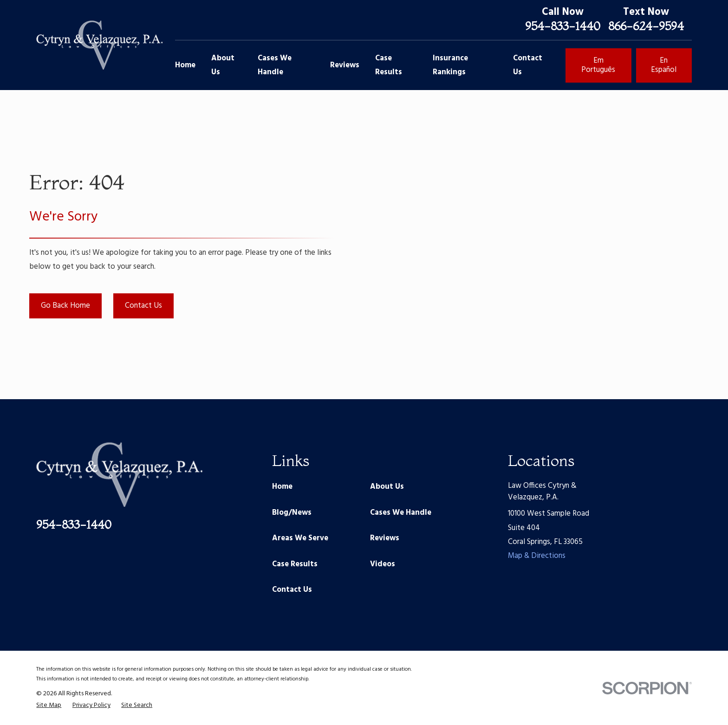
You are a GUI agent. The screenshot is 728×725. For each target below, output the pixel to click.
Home (282, 487)
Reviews (385, 538)
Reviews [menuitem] (345, 65)
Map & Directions (537, 556)
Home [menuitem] (185, 65)
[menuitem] (49, 705)
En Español (664, 65)
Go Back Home (65, 306)
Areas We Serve (300, 538)
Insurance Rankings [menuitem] (450, 65)
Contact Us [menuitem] (528, 65)
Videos (383, 564)
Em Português (598, 65)
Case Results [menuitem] (389, 65)
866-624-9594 (646, 26)
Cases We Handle (401, 513)
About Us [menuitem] (223, 65)
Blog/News (292, 513)
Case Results (295, 564)
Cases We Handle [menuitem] (275, 65)
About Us (387, 487)
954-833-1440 (563, 26)
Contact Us (143, 306)
